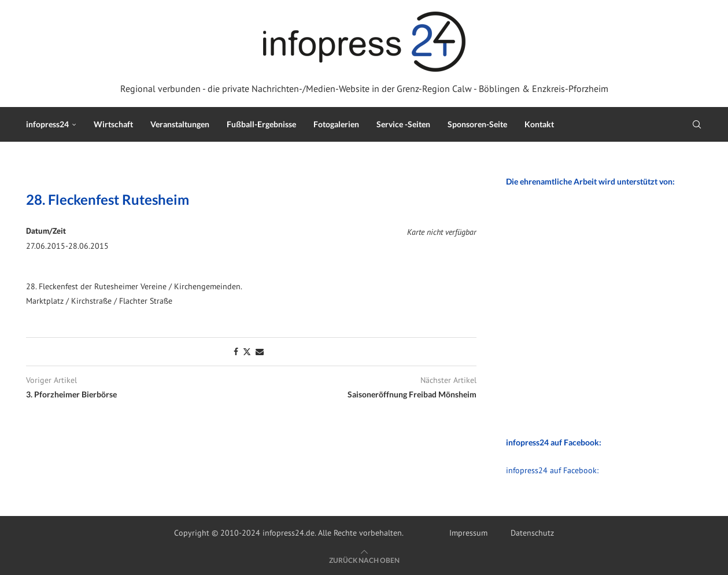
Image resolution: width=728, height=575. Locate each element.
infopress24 (47, 124)
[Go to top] (364, 560)
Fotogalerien (336, 124)
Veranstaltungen (180, 124)
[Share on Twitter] (247, 352)
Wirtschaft (113, 124)
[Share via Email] (260, 352)
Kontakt (539, 124)
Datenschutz (532, 533)
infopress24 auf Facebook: (552, 470)
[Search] (697, 124)
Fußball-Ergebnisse (261, 124)
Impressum (468, 533)
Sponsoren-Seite (477, 124)
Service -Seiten (403, 124)
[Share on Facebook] (236, 352)
